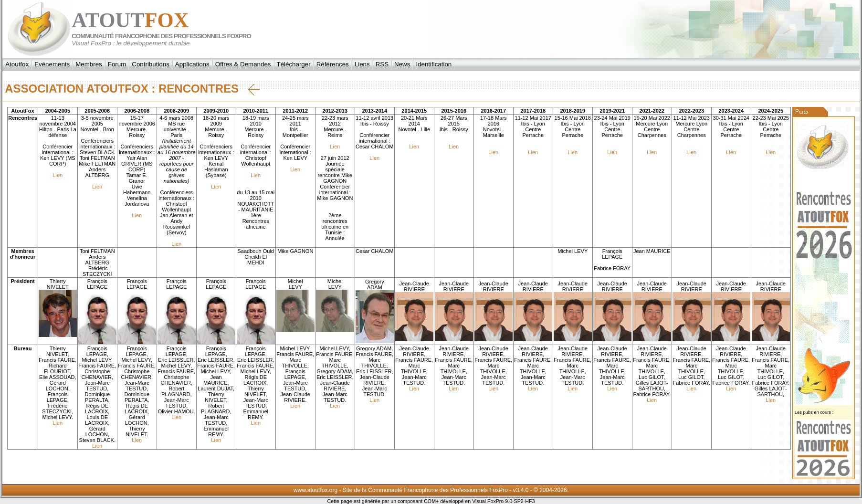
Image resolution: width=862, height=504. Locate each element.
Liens (362, 64)
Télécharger (294, 64)
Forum (117, 64)
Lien (58, 175)
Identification (434, 64)
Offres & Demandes (243, 64)
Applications (192, 64)
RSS (382, 64)
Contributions (151, 64)
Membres (89, 64)
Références (333, 64)
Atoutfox (17, 64)
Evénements (52, 64)
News (402, 64)
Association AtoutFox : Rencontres (132, 89)
